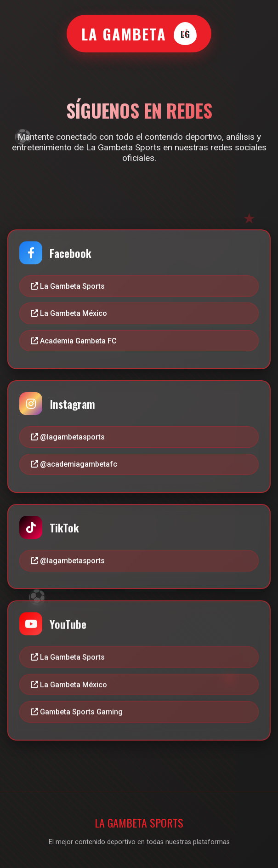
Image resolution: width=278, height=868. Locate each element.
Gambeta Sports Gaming (77, 713)
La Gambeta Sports (68, 286)
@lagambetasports (68, 437)
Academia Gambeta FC (74, 341)
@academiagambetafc (74, 465)
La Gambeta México (69, 313)
